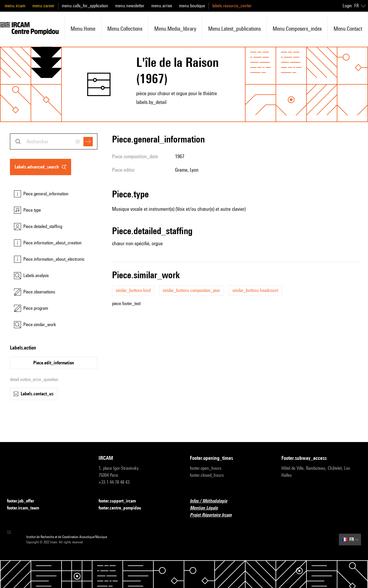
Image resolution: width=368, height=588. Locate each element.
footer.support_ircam (121, 501)
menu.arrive (162, 6)
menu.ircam (15, 6)
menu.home (83, 29)
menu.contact (348, 29)
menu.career (43, 6)
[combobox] (54, 141)
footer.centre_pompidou (123, 508)
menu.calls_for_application (85, 6)
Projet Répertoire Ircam (214, 515)
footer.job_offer (24, 501)
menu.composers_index (297, 29)
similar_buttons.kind (133, 290)
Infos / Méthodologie (212, 501)
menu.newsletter (130, 6)
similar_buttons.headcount (255, 290)
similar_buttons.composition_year (191, 290)
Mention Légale (207, 508)
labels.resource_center (232, 6)
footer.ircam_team (27, 508)
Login (347, 6)
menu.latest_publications (234, 29)
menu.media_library (175, 29)
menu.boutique (192, 6)
